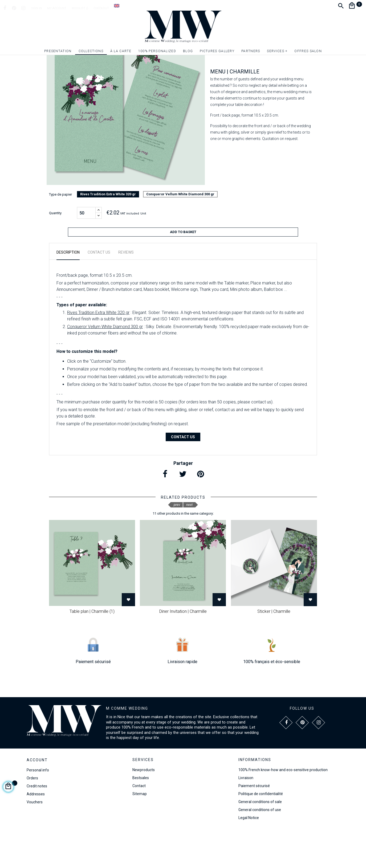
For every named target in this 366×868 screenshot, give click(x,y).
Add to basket (183, 272)
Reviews (126, 290)
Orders (32, 816)
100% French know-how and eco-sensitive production (283, 808)
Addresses (36, 832)
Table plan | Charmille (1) (92, 649)
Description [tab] (68, 290)
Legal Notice (249, 856)
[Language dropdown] (117, 6)
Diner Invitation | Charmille (183, 649)
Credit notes (37, 824)
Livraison (246, 816)
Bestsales (141, 816)
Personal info (38, 808)
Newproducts (144, 808)
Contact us (183, 475)
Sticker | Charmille (274, 649)
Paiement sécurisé (254, 824)
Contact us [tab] (99, 290)
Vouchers (35, 840)
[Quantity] (86, 253)
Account (37, 798)
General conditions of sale (260, 840)
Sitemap (140, 832)
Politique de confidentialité (261, 832)
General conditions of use (260, 848)
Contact (139, 824)
